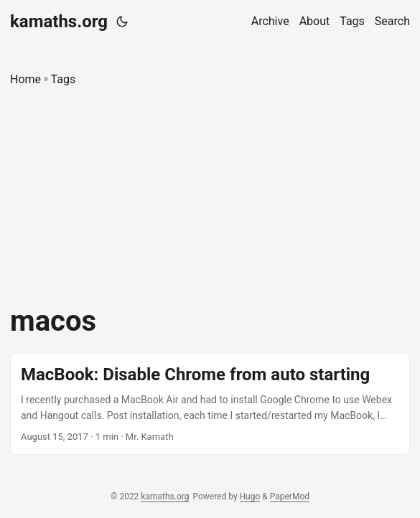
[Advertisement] (210, 197)
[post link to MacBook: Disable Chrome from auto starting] (210, 404)
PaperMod (290, 496)
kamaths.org (59, 22)
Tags (64, 79)
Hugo (250, 496)
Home (25, 79)
